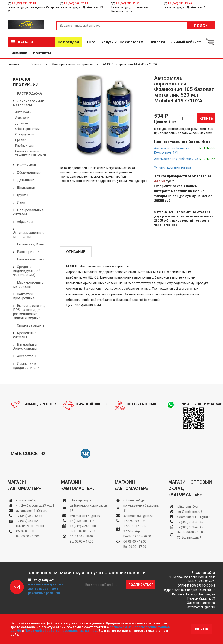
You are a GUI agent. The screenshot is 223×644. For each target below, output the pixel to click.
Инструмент (27, 165)
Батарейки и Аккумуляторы (25, 347)
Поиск (201, 26)
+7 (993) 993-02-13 (136, 521)
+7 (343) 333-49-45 (180, 3)
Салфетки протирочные (24, 296)
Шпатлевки (26, 188)
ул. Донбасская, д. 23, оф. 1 (35, 505)
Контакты (42, 53)
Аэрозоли (22, 118)
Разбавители (24, 146)
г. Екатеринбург (27, 500)
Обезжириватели (27, 129)
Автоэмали (23, 112)
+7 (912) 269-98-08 (83, 526)
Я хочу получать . (46, 586)
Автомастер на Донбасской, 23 (176, 159)
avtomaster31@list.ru (138, 516)
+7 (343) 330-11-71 (128, 3)
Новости (157, 42)
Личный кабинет (186, 42)
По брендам (69, 42)
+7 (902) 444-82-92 (29, 521)
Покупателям (132, 42)
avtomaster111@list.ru (32, 511)
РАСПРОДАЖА (29, 94)
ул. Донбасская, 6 (190, 512)
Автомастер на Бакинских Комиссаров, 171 (173, 150)
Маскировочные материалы (28, 285)
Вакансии (19, 53)
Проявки (21, 140)
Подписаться (141, 585)
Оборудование (29, 173)
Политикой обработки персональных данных (61, 631)
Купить (206, 118)
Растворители (28, 252)
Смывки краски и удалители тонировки (31, 153)
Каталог (23, 42)
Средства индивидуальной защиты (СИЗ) (27, 271)
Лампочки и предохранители (26, 366)
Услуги (108, 42)
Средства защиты (31, 325)
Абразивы (25, 222)
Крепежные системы (25, 335)
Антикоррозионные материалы (29, 235)
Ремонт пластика (31, 259)
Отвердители (25, 134)
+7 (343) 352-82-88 (76, 3)
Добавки (22, 123)
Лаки (21, 203)
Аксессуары (27, 356)
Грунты (23, 195)
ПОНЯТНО (201, 629)
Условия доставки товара (173, 167)
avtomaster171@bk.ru (85, 516)
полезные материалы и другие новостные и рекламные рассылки (46, 589)
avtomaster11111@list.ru (194, 517)
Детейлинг (26, 180)
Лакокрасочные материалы (72, 64)
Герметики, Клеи (30, 244)
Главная (13, 64)
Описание (76, 252)
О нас (90, 42)
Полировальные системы (28, 212)
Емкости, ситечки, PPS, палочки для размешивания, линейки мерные (29, 312)
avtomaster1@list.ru (201, 607)
